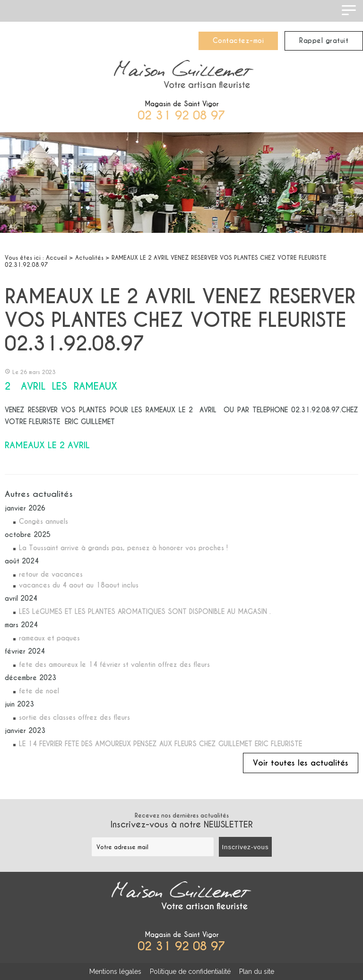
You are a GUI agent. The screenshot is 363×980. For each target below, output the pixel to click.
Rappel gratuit (324, 41)
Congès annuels (43, 521)
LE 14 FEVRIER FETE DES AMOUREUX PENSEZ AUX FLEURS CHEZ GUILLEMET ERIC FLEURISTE (160, 744)
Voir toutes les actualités (301, 763)
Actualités (89, 258)
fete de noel (39, 691)
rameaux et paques (49, 638)
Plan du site (257, 971)
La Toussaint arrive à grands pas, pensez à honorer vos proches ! (123, 548)
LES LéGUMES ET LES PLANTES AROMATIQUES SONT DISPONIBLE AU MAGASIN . (145, 612)
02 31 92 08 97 (181, 115)
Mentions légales (115, 971)
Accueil (56, 258)
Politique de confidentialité (190, 971)
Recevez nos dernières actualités (181, 821)
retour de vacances (51, 574)
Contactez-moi (238, 41)
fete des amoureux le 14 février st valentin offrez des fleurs (114, 665)
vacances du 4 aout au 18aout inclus (79, 585)
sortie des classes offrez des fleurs (74, 717)
